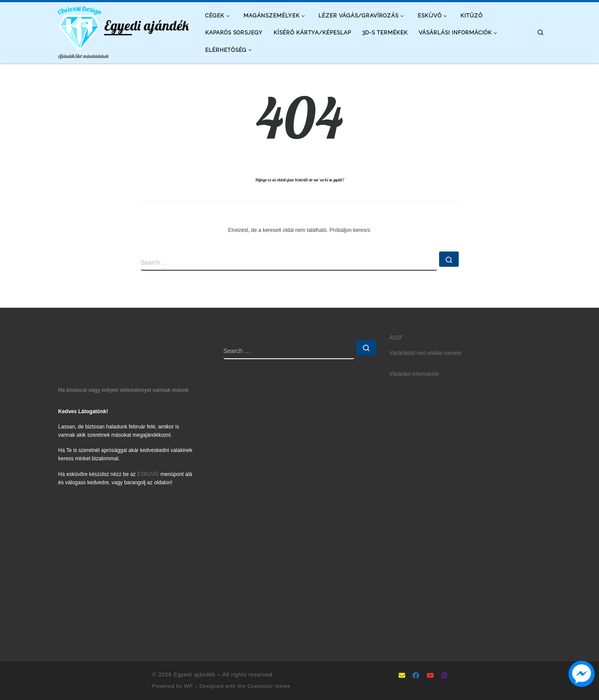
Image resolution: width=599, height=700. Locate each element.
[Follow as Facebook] (416, 676)
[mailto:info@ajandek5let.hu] (402, 676)
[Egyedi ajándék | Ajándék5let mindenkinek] (80, 26)
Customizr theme (269, 686)
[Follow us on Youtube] (430, 676)
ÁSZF (396, 338)
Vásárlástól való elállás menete (425, 353)
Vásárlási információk (414, 374)
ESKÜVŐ (148, 474)
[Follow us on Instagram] (444, 676)
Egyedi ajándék (195, 675)
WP (189, 686)
